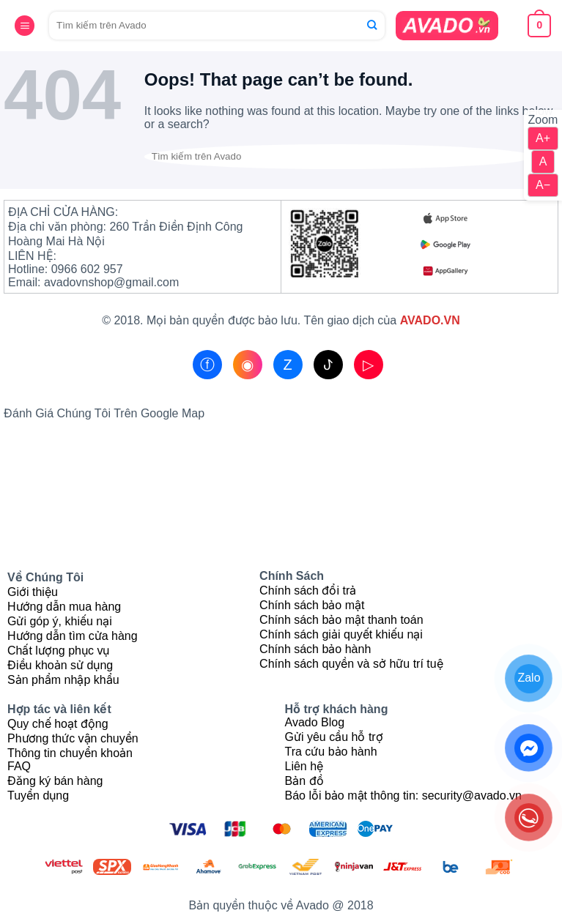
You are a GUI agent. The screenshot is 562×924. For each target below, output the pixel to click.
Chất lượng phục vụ (58, 651)
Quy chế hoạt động (58, 724)
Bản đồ (304, 781)
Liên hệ (304, 766)
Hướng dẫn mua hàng (64, 607)
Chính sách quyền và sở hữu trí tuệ (351, 664)
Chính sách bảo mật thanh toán (341, 620)
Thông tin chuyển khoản (70, 753)
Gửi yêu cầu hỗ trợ (334, 737)
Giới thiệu (33, 592)
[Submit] (372, 26)
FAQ (19, 766)
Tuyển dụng (38, 796)
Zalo (529, 678)
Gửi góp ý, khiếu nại (60, 621)
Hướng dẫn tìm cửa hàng (73, 636)
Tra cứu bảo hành (331, 752)
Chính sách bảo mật (312, 605)
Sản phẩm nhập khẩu (63, 680)
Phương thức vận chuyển (73, 738)
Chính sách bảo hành (315, 649)
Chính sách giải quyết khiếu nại (341, 634)
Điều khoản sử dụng (60, 665)
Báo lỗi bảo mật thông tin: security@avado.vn (404, 796)
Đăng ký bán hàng (55, 781)
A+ (543, 138)
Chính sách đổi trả (308, 590)
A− (543, 185)
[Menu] (25, 26)
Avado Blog (315, 722)
